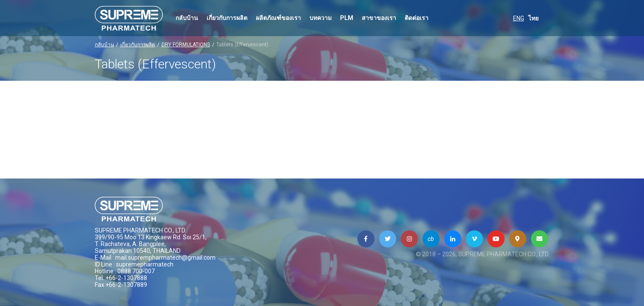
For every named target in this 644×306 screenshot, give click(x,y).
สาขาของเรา (379, 18)
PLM (347, 18)
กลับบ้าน (187, 18)
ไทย (533, 18)
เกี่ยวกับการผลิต (227, 18)
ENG (519, 18)
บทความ (321, 18)
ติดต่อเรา (417, 18)
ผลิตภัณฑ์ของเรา (278, 18)
